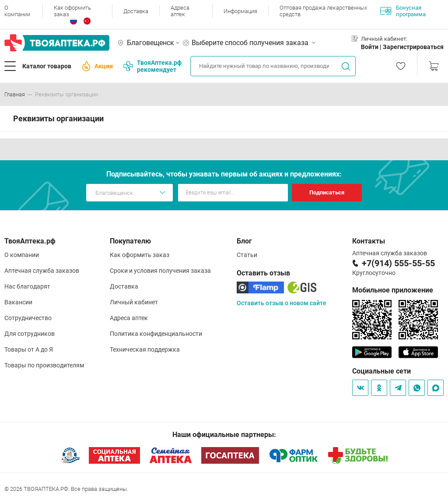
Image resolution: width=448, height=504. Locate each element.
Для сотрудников (30, 334)
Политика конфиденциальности (156, 334)
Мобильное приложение (393, 290)
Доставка (136, 11)
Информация (240, 11)
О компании (17, 11)
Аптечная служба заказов (42, 271)
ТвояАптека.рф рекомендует (152, 66)
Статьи (247, 255)
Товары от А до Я (29, 349)
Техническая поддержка (145, 349)
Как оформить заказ (72, 11)
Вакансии (18, 302)
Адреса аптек (180, 11)
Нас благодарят (27, 286)
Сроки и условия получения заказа (160, 271)
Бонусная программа (403, 11)
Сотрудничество (28, 318)
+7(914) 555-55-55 (398, 263)
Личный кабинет (134, 302)
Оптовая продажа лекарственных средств (323, 11)
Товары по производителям (44, 365)
